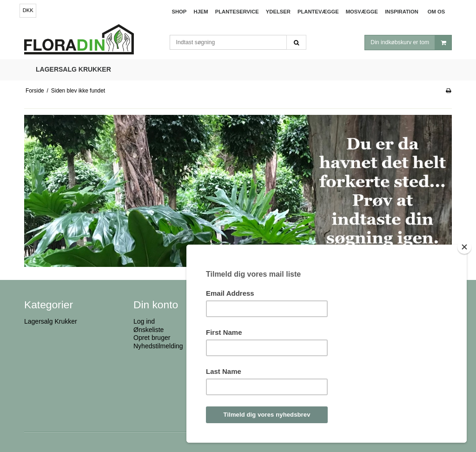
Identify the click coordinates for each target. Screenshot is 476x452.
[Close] (464, 247)
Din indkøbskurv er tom (411, 43)
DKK (28, 10)
